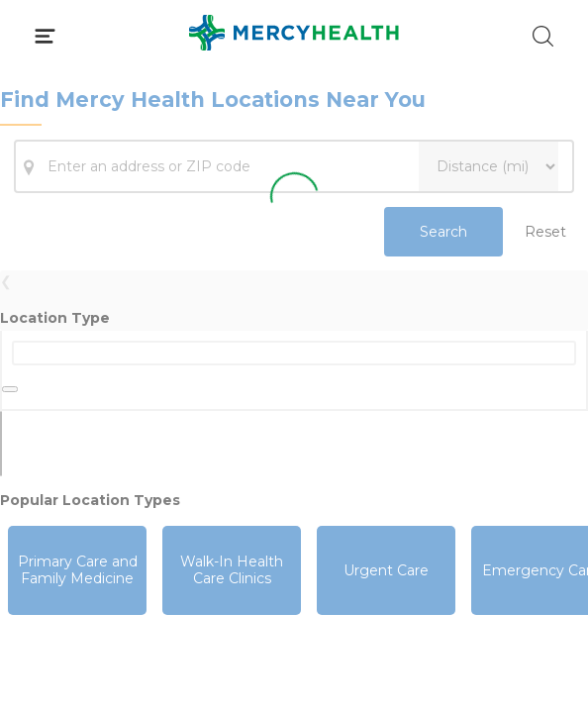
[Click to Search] (543, 36)
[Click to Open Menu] (45, 36)
